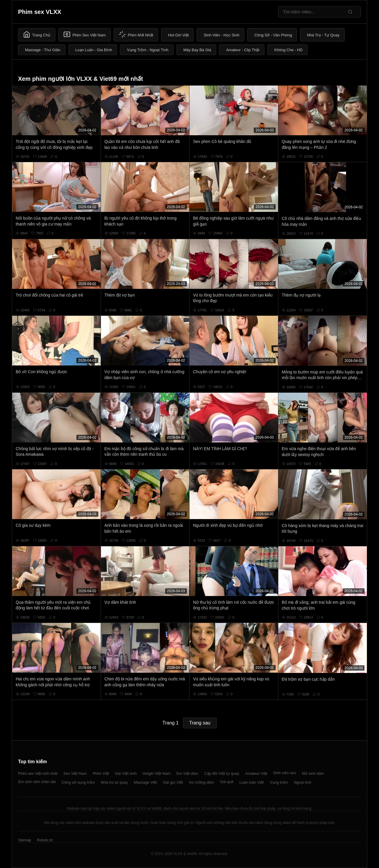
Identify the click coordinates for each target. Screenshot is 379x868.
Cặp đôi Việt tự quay (222, 773)
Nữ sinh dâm (313, 773)
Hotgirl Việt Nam (156, 773)
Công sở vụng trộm (78, 782)
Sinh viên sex (284, 773)
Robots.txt (45, 840)
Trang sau (200, 723)
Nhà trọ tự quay (114, 782)
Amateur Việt (256, 773)
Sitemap (25, 840)
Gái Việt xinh (126, 773)
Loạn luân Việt (252, 782)
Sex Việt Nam (75, 773)
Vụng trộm (279, 782)
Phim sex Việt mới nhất (38, 773)
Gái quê (227, 782)
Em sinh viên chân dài (37, 782)
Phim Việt (101, 773)
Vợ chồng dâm (201, 782)
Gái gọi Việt (173, 782)
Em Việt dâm (187, 773)
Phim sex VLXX (40, 12)
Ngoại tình (302, 782)
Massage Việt (145, 782)
